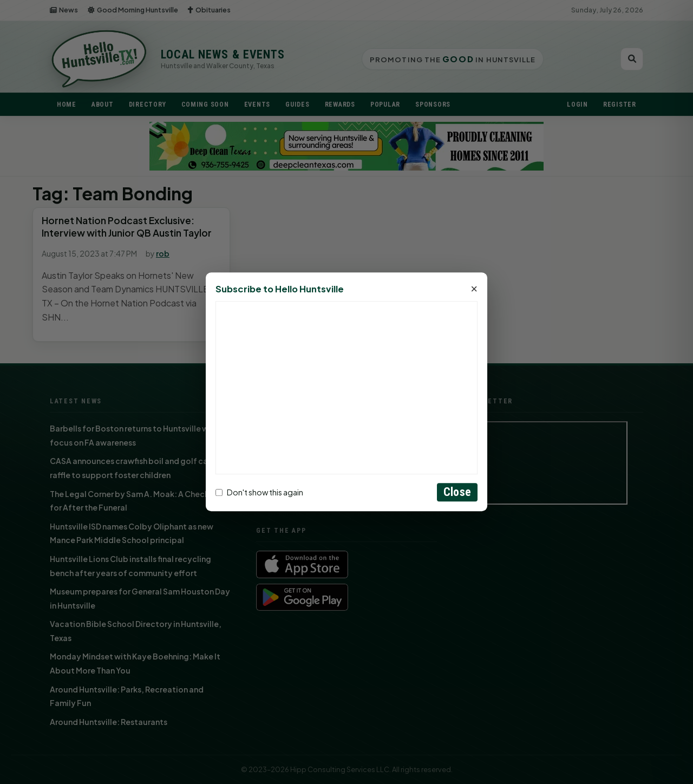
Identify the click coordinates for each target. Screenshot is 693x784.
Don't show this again (259, 492)
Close (457, 492)
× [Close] (474, 290)
